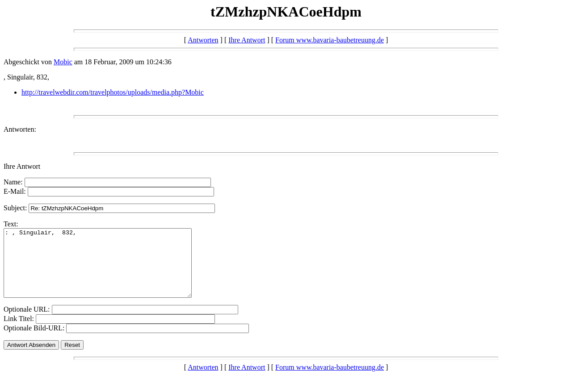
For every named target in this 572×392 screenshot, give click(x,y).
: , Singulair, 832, (109, 270)
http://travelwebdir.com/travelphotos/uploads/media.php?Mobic (113, 92)
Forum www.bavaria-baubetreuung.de (330, 40)
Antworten (203, 40)
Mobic (63, 62)
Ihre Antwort (247, 40)
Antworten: (20, 129)
